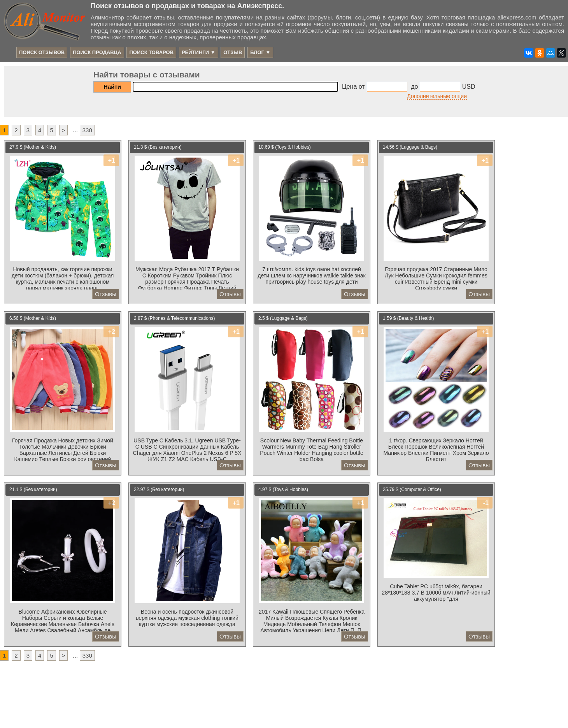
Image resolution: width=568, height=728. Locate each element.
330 (87, 130)
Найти (112, 87)
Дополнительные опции (437, 96)
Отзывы (106, 294)
